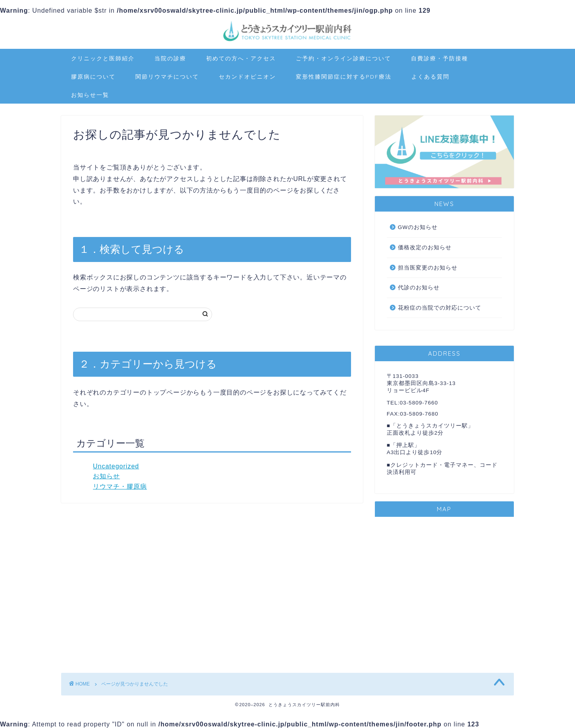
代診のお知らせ (419, 288)
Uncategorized (116, 466)
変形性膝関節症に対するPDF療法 (344, 77)
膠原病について (93, 77)
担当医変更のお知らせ (428, 268)
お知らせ (106, 476)
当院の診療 (170, 58)
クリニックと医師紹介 (103, 58)
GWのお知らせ (418, 227)
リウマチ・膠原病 (120, 486)
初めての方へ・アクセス (241, 58)
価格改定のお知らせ (425, 247)
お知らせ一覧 (90, 95)
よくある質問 (430, 77)
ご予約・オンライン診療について (343, 58)
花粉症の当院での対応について (440, 308)
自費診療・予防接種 (440, 58)
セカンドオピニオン (247, 77)
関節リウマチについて (167, 77)
